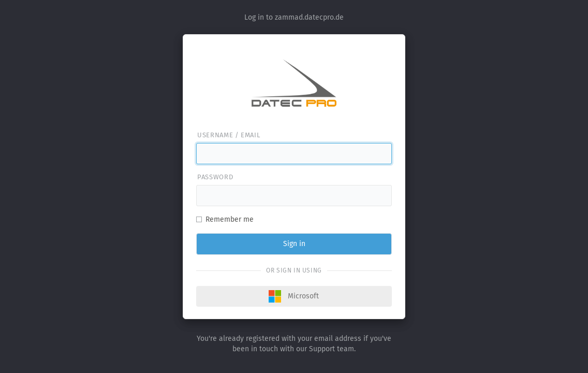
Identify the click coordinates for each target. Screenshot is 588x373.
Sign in (294, 244)
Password (215, 177)
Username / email (229, 135)
